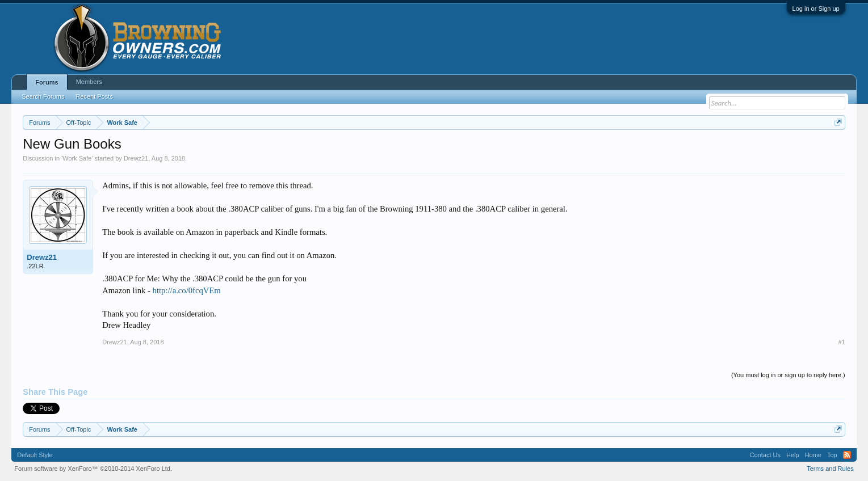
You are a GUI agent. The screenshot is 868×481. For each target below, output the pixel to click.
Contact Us (765, 455)
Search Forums (43, 96)
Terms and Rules (830, 469)
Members (89, 82)
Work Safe (77, 158)
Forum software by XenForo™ (93, 469)
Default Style (35, 455)
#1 (841, 342)
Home (813, 455)
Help (793, 455)
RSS (847, 455)
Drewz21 (136, 158)
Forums (47, 82)
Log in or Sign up (816, 9)
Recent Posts (94, 96)
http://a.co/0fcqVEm (187, 290)
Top (832, 455)
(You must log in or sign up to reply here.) (788, 375)
